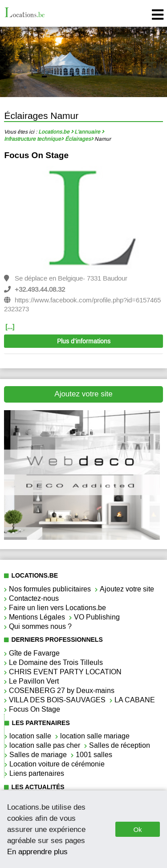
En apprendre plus (37, 852)
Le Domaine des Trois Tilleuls (56, 662)
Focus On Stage (36, 155)
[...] (10, 327)
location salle (30, 736)
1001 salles (94, 755)
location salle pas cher (45, 745)
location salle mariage (95, 736)
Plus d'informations (84, 341)
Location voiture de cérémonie (57, 764)
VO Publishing (97, 617)
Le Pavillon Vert (34, 681)
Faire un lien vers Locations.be (57, 608)
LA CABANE (135, 700)
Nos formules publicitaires (50, 589)
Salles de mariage (38, 755)
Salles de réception (120, 745)
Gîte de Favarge (34, 653)
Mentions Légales (37, 617)
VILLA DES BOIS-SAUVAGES (57, 700)
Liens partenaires (37, 773)
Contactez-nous (34, 598)
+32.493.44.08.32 (40, 289)
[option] (83, 245)
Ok (137, 829)
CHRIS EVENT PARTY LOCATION (65, 672)
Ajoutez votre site (83, 394)
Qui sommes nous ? (40, 626)
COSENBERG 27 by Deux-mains (62, 691)
